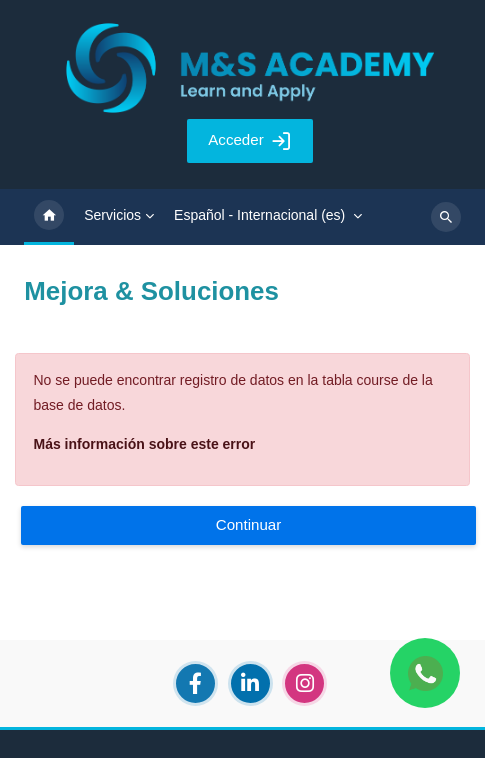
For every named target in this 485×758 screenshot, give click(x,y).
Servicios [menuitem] (112, 215)
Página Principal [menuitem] (49, 217)
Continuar (249, 524)
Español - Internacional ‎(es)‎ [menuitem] (259, 215)
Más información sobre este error (145, 444)
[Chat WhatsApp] (425, 673)
